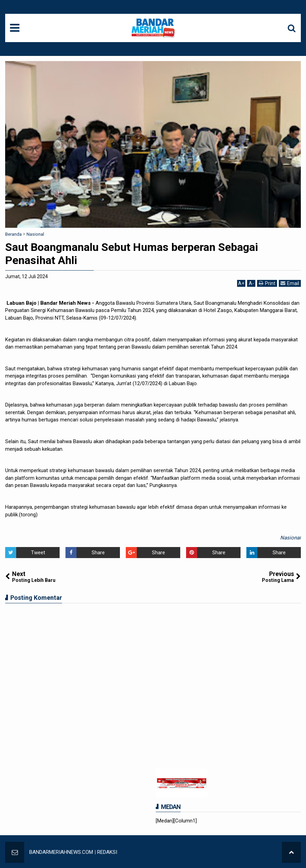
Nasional (290, 538)
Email (290, 283)
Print (267, 283)
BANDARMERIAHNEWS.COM (61, 852)
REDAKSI (107, 852)
